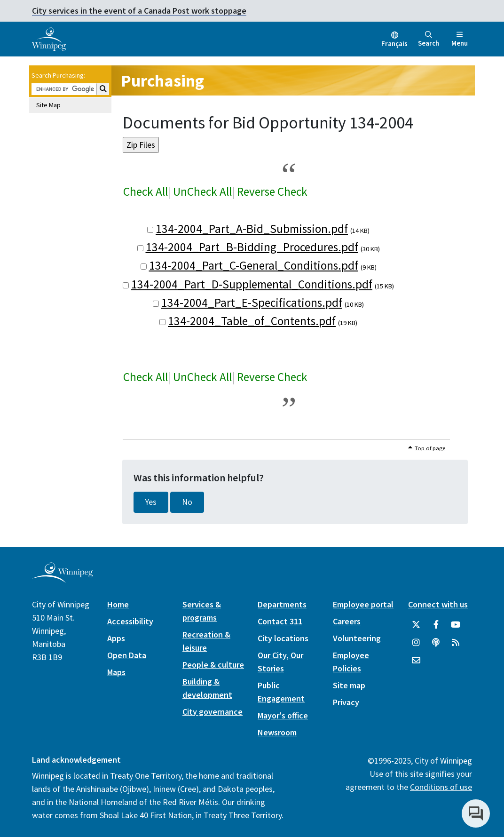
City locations (283, 638)
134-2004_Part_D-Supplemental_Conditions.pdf (252, 284)
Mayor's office (283, 715)
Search (429, 39)
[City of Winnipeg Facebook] (436, 625)
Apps (116, 638)
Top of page (430, 448)
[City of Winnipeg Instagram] (416, 643)
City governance (213, 712)
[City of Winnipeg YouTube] (456, 625)
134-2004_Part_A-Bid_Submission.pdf (252, 229)
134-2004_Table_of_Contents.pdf (252, 321)
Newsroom (277, 732)
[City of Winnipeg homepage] (62, 579)
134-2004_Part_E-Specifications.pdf (252, 303)
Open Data (127, 655)
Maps (116, 672)
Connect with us (438, 604)
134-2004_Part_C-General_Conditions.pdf (254, 265)
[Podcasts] (436, 643)
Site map (349, 685)
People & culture (213, 665)
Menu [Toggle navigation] (460, 39)
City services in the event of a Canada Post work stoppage (139, 11)
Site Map (48, 105)
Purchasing (162, 81)
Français (394, 44)
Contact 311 (280, 621)
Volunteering (357, 638)
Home (118, 604)
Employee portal (363, 604)
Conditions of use (441, 787)
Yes (151, 502)
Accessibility (130, 621)
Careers (347, 621)
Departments (282, 604)
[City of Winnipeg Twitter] (416, 625)
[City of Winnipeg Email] (416, 661)
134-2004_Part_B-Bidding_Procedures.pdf (252, 247)
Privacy (346, 702)
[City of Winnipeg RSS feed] (456, 643)
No (187, 502)
